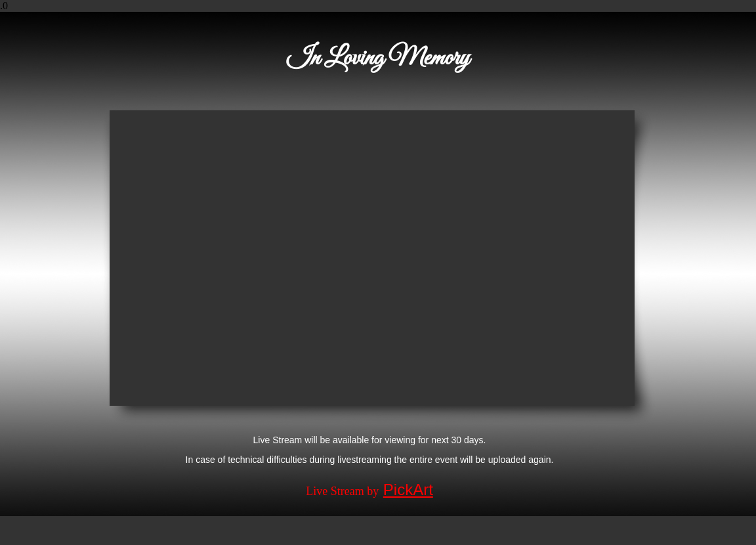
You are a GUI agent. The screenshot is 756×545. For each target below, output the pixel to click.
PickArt (408, 490)
